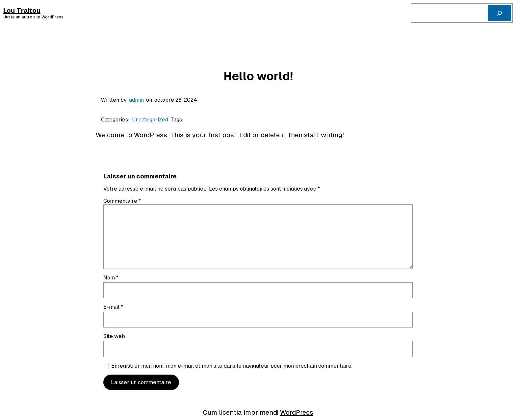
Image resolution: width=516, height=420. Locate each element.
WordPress (297, 412)
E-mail (113, 307)
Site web (114, 336)
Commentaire (122, 201)
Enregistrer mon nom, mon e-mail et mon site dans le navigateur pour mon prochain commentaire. (232, 366)
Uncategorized (150, 120)
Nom (111, 278)
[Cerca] (499, 13)
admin (136, 100)
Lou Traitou (22, 11)
